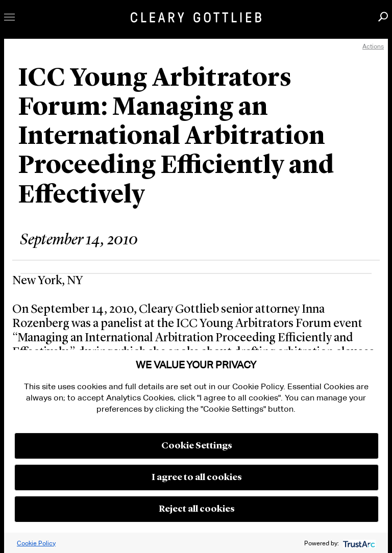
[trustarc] (358, 543)
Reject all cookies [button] (197, 509)
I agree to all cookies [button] (197, 477)
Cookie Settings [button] (197, 446)
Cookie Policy (36, 543)
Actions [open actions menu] (373, 46)
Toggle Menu (9, 17)
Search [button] (383, 17)
